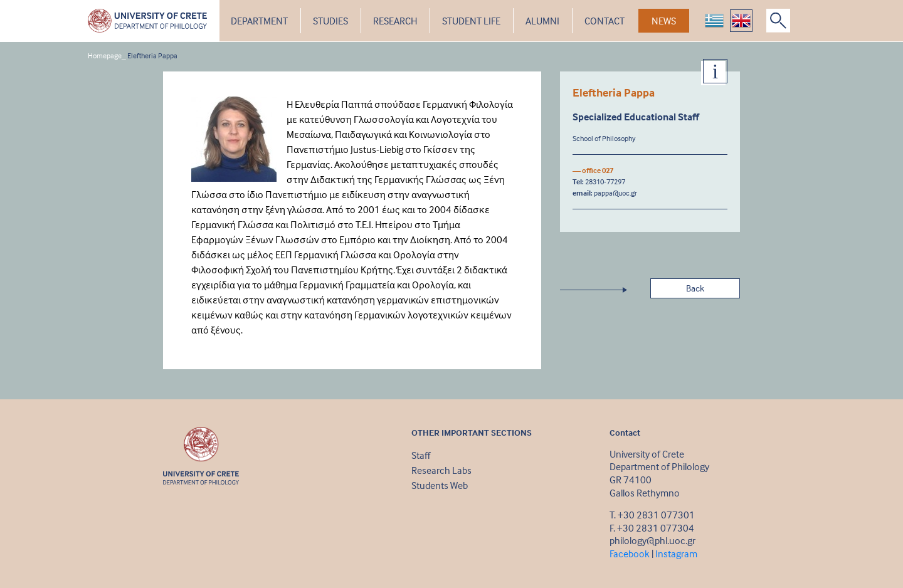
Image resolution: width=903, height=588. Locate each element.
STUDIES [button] (330, 21)
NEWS (664, 21)
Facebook (630, 554)
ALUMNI (542, 21)
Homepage (105, 55)
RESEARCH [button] (395, 21)
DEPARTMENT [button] (259, 21)
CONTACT (605, 21)
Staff (421, 455)
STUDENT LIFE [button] (471, 21)
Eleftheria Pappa (152, 55)
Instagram (676, 554)
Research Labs (441, 470)
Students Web (440, 485)
